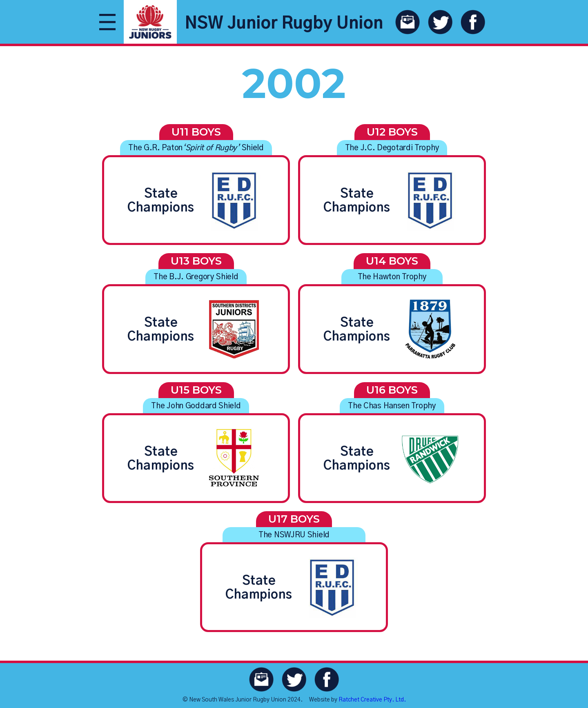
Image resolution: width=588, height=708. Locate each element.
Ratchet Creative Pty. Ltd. (372, 700)
